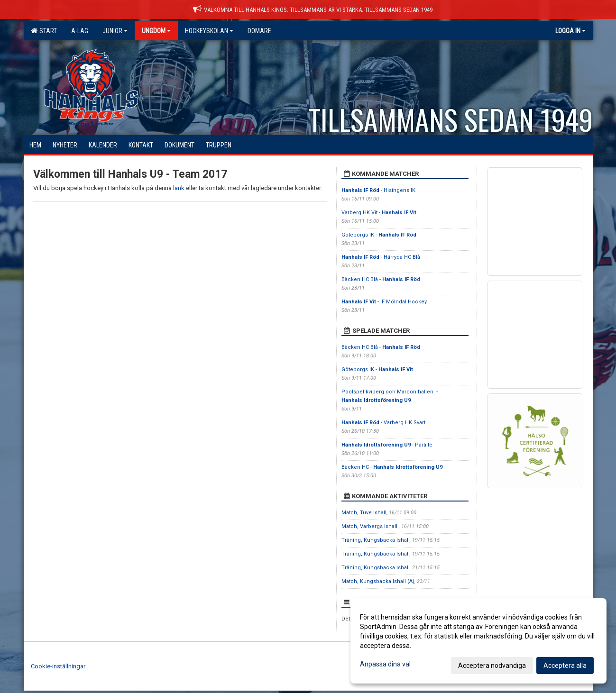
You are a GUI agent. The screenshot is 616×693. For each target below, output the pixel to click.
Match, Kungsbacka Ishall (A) (378, 581)
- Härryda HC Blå (381, 257)
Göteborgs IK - (379, 235)
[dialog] (478, 641)
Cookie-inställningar (58, 666)
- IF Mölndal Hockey (384, 302)
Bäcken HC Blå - (381, 279)
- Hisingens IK (378, 190)
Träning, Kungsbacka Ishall (376, 540)
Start (44, 31)
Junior (115, 31)
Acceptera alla (565, 666)
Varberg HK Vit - (379, 213)
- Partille (388, 445)
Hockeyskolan (209, 31)
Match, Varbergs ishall (370, 526)
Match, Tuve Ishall (364, 513)
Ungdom (156, 31)
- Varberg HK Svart (383, 423)
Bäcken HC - (392, 467)
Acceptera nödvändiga (492, 666)
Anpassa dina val (385, 664)
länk (179, 188)
